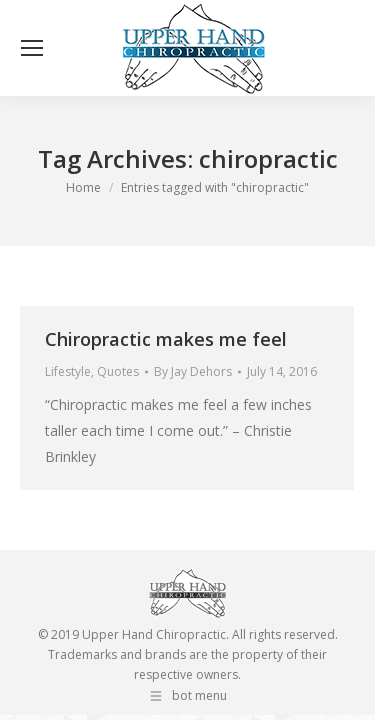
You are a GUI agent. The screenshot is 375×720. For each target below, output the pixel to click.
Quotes (118, 371)
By (193, 371)
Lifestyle (68, 371)
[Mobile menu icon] (32, 48)
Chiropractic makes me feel (166, 339)
